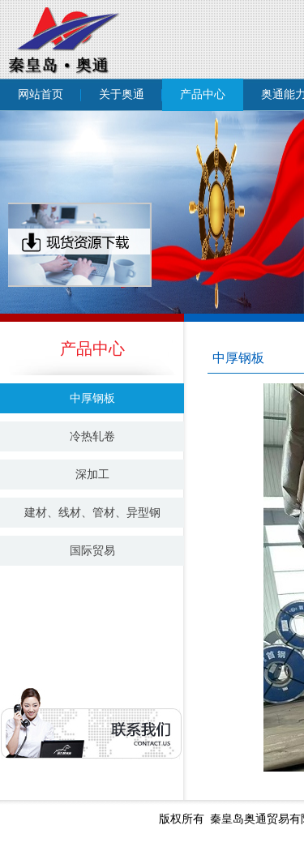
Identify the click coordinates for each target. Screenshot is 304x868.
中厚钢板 (92, 398)
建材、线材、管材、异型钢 (92, 513)
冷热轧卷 (92, 436)
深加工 (92, 475)
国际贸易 (92, 551)
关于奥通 (122, 94)
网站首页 (41, 94)
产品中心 (203, 94)
